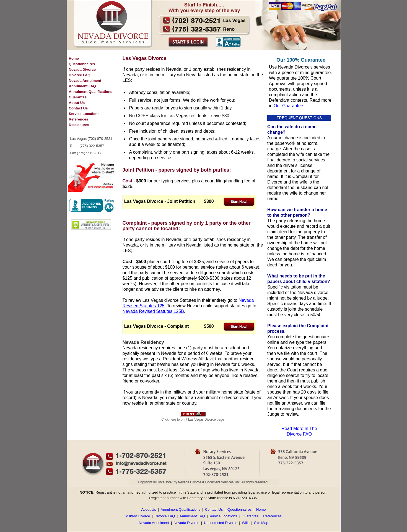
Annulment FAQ (82, 86)
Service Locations (84, 114)
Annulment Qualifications (91, 92)
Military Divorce (138, 516)
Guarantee (78, 97)
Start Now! (239, 202)
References (79, 119)
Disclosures (79, 125)
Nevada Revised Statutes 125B (153, 311)
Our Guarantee (288, 106)
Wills (246, 523)
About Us (77, 103)
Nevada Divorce (82, 70)
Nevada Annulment (85, 81)
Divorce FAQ (80, 75)
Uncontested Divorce (221, 523)
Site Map (261, 523)
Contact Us (78, 108)
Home (74, 58)
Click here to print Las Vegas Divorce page (193, 420)
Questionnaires (82, 64)
